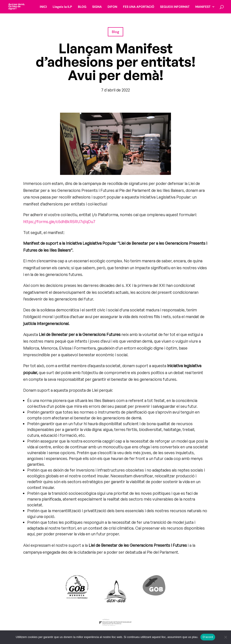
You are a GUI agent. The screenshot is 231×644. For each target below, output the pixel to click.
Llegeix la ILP (62, 7)
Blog (115, 32)
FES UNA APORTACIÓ (139, 7)
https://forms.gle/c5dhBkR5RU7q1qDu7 (59, 222)
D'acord (208, 637)
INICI (43, 7)
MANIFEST (203, 7)
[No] (225, 637)
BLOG (82, 7)
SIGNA (97, 7)
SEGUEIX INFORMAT (175, 7)
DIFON (112, 7)
